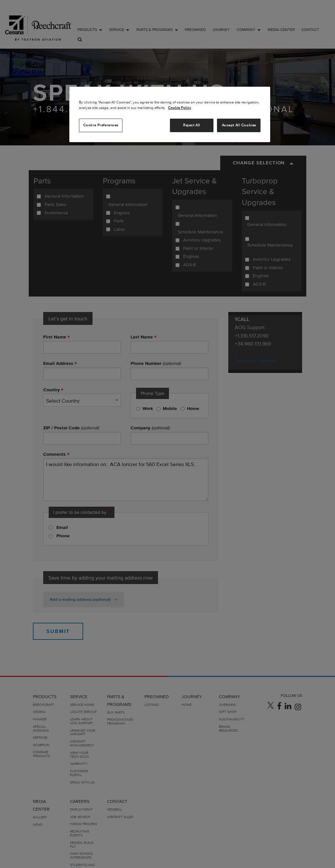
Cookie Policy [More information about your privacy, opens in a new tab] (180, 108)
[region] (170, 114)
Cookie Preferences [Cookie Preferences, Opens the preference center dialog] (101, 125)
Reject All (192, 125)
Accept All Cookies (239, 125)
